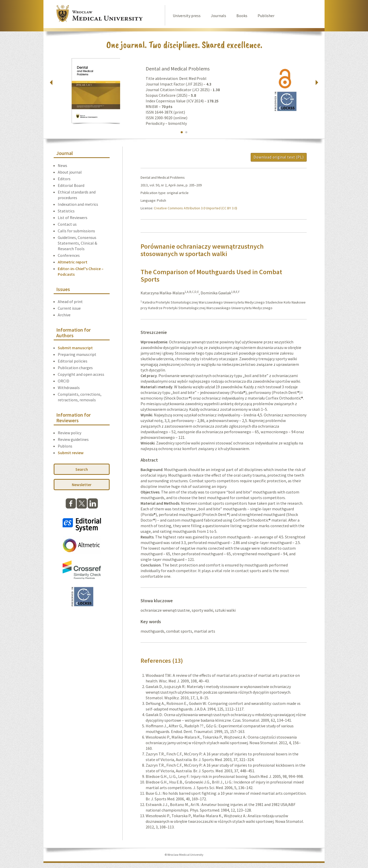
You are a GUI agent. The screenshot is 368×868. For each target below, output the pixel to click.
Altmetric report (73, 262)
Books (242, 16)
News (62, 165)
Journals (218, 16)
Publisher (266, 16)
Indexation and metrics (78, 204)
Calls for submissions (76, 231)
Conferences (69, 255)
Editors (64, 179)
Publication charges (75, 368)
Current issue (69, 308)
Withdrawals (69, 388)
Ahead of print (70, 302)
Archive (64, 315)
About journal (70, 172)
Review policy (70, 433)
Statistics (66, 211)
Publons (65, 446)
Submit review (71, 453)
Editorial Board (71, 185)
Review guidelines (73, 439)
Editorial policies (73, 361)
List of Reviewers (73, 218)
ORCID (64, 381)
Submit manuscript (75, 348)
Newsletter (82, 485)
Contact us (67, 224)
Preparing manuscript (77, 354)
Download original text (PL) (279, 157)
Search (82, 469)
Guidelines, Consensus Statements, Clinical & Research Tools (77, 243)
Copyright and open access (81, 374)
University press (187, 16)
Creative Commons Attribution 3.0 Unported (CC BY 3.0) (195, 208)
